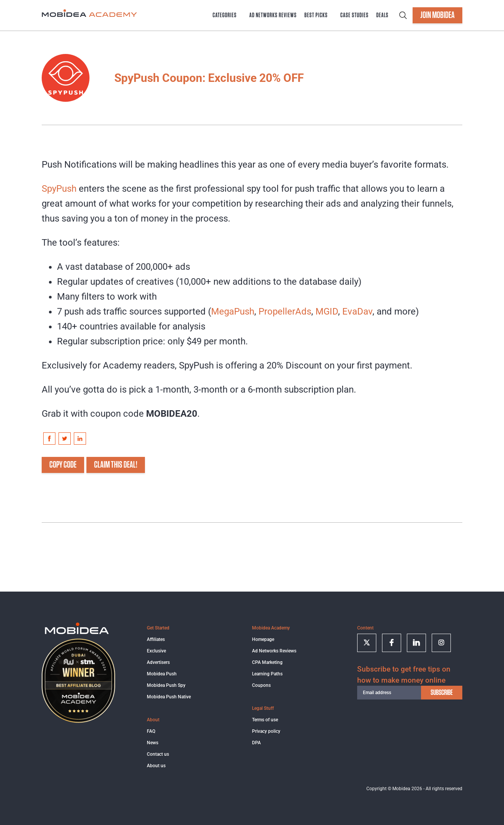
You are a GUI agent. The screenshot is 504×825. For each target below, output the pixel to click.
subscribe (442, 693)
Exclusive (156, 651)
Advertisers (158, 662)
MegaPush (233, 311)
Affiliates (156, 639)
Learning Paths (267, 674)
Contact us (158, 754)
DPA (256, 743)
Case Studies (354, 15)
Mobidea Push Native (169, 697)
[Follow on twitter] (367, 643)
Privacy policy (266, 731)
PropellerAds (285, 311)
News (153, 743)
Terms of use (265, 720)
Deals (382, 15)
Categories (225, 15)
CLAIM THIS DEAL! (116, 465)
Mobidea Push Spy (166, 685)
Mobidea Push (162, 674)
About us (156, 766)
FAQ (151, 731)
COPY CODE (63, 465)
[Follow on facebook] (392, 643)
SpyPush (59, 189)
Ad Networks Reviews (273, 15)
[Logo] (77, 633)
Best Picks (316, 15)
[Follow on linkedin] (416, 643)
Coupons (261, 685)
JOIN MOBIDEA (437, 15)
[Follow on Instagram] (441, 643)
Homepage (263, 639)
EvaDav (357, 311)
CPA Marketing (267, 662)
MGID (327, 311)
